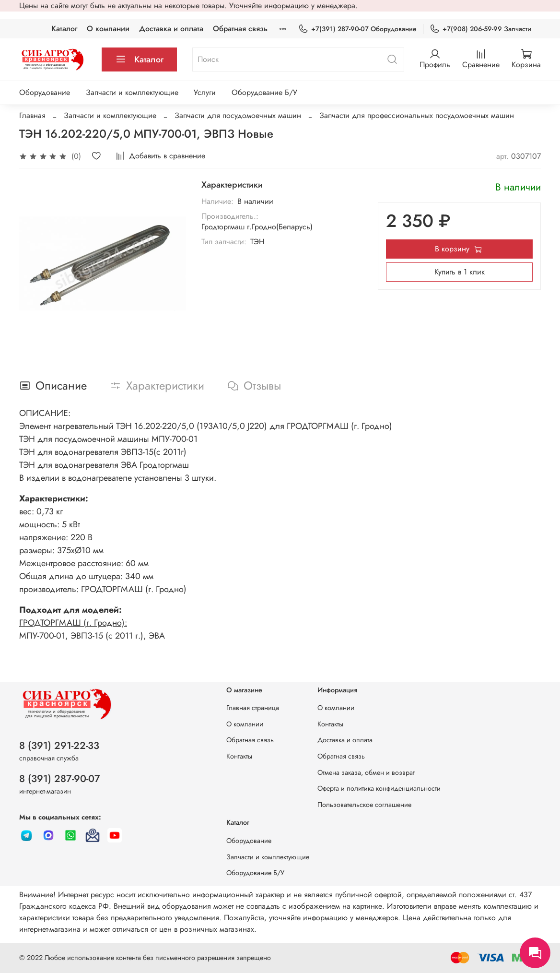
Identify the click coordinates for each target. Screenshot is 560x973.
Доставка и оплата (171, 29)
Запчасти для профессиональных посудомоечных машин (417, 115)
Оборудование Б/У (264, 92)
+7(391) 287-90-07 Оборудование (357, 29)
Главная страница (253, 708)
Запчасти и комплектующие (132, 92)
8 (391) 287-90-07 (60, 779)
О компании (108, 29)
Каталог (64, 29)
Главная (32, 115)
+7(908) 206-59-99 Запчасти (480, 29)
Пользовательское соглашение (364, 805)
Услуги (205, 92)
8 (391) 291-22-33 (59, 746)
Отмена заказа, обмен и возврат (366, 772)
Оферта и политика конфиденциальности (379, 788)
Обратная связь (240, 29)
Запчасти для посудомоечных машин (238, 115)
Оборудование (45, 92)
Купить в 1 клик (460, 272)
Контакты (239, 756)
